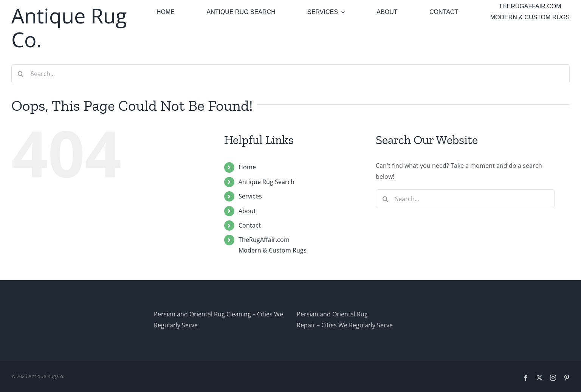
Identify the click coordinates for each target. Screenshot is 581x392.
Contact (250, 225)
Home (247, 167)
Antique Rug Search (266, 182)
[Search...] (290, 74)
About (247, 211)
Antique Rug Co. (69, 27)
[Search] (21, 74)
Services (250, 196)
